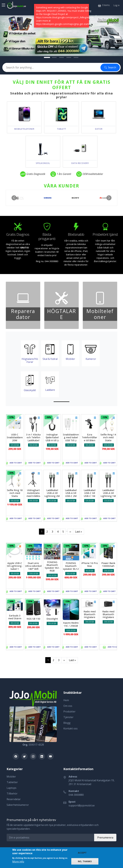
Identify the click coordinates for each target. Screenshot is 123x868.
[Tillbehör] (61, 57)
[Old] (18, 548)
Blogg (67, 723)
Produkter (69, 711)
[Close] (96, 16)
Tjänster (68, 717)
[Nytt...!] (47, 57)
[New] (18, 420)
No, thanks (85, 861)
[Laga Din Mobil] (69, 57)
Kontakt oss (70, 728)
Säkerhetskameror (18, 805)
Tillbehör (12, 794)
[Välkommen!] (54, 57)
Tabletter (12, 782)
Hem (66, 700)
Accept (82, 853)
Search (110, 67)
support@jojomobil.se (82, 805)
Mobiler (11, 777)
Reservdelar (14, 799)
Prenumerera (105, 838)
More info (18, 862)
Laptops (12, 788)
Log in (117, 5)
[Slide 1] (61, 402)
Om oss (68, 706)
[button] (14, 198)
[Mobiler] (76, 57)
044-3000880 (76, 795)
